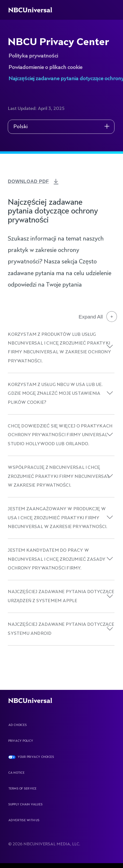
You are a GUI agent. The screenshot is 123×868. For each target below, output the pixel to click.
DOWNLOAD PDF (30, 181)
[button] (110, 346)
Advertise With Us (24, 820)
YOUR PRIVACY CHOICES (36, 757)
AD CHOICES (18, 725)
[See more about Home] (34, 10)
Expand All (98, 317)
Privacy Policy (21, 741)
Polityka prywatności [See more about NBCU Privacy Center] (33, 56)
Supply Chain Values (26, 805)
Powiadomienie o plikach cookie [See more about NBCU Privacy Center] (45, 68)
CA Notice (16, 773)
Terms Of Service (23, 789)
